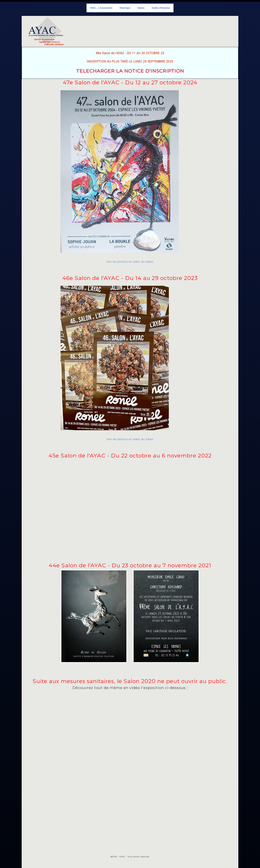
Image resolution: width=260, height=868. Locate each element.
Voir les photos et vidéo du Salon (120, 177)
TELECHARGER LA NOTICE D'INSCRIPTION (130, 71)
